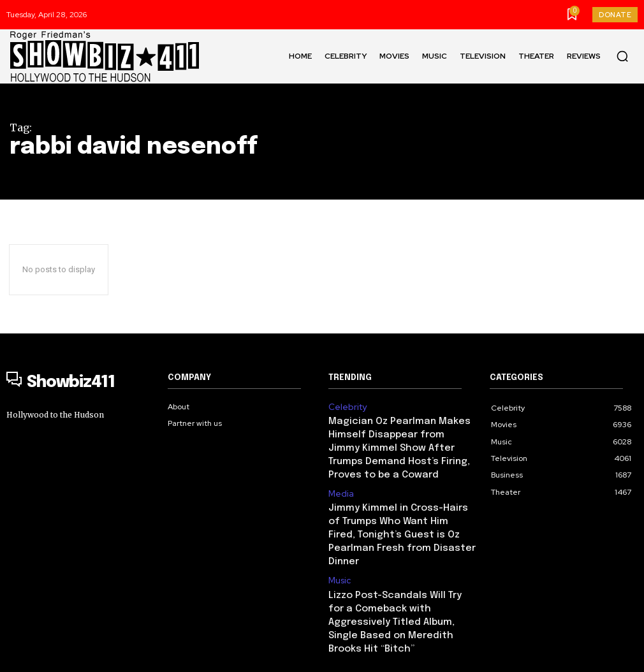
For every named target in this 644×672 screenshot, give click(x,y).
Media (340, 471)
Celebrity (345, 406)
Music (339, 536)
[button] (622, 56)
